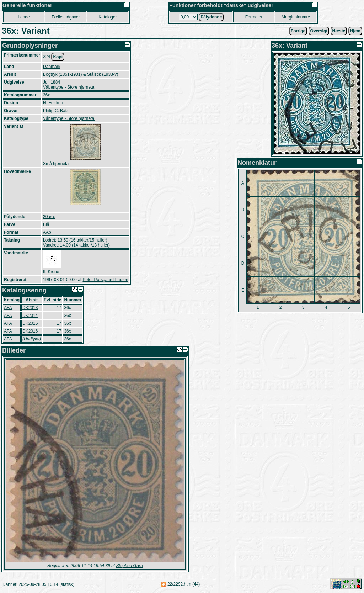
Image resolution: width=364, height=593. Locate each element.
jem (355, 31)
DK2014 (30, 316)
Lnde (24, 17)
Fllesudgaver (66, 17)
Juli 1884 (52, 82)
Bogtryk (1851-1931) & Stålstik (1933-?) (81, 74)
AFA (8, 308)
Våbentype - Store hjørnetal (69, 118)
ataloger (108, 17)
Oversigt (319, 31)
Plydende (211, 17)
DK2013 (30, 308)
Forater (254, 17)
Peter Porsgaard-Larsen (105, 280)
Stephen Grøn (130, 566)
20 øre (49, 217)
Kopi (58, 57)
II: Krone (51, 272)
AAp (47, 232)
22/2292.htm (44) (184, 584)
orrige (298, 31)
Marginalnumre (296, 17)
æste (339, 31)
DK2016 (30, 331)
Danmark (52, 67)
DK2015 (30, 323)
